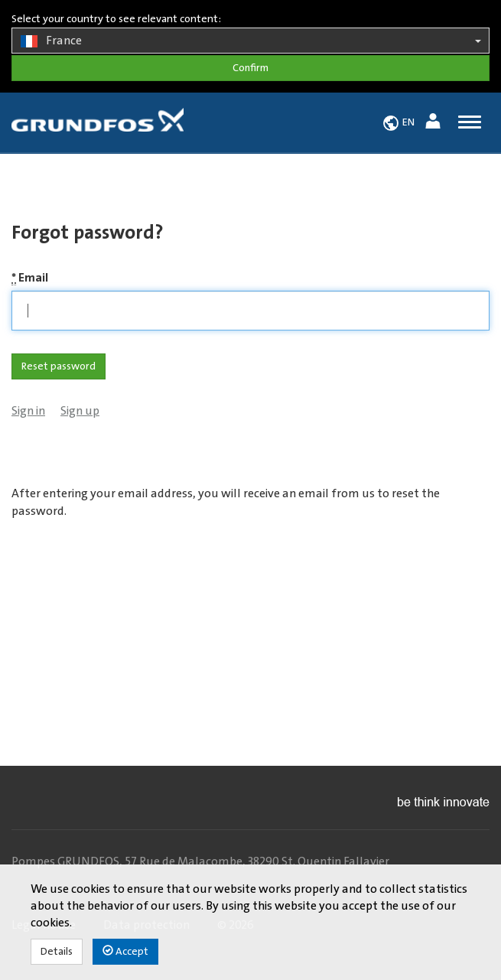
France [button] (250, 41)
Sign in (28, 411)
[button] (435, 124)
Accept (125, 951)
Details (57, 952)
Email (30, 278)
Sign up (80, 411)
